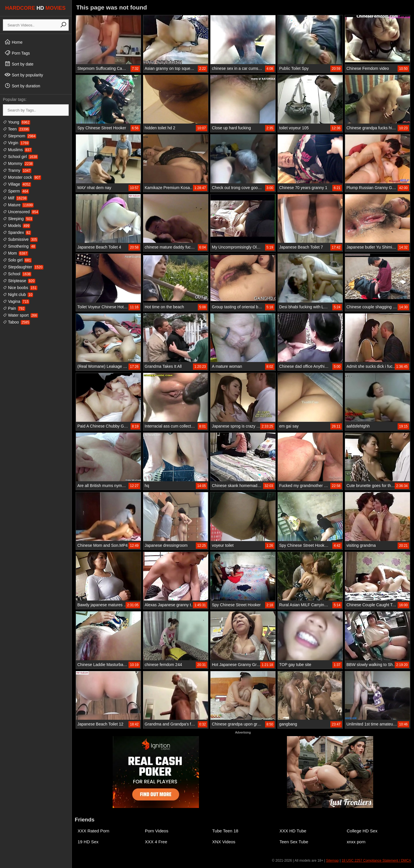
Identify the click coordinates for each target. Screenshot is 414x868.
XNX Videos (224, 842)
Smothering (19, 246)
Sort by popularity (24, 75)
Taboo (16, 322)
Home (13, 42)
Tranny (17, 170)
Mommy (18, 163)
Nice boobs (20, 288)
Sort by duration (22, 86)
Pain (14, 308)
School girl (20, 157)
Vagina (16, 301)
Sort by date (19, 64)
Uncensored (21, 212)
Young (17, 122)
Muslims (17, 150)
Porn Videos (157, 831)
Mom (16, 253)
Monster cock (22, 177)
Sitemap (332, 861)
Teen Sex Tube (294, 842)
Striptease (19, 281)
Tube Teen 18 (225, 831)
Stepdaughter (23, 267)
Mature (18, 205)
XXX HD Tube (293, 831)
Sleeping (18, 219)
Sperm (16, 191)
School (17, 274)
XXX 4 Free (156, 842)
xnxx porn (356, 842)
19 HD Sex (88, 842)
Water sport (20, 315)
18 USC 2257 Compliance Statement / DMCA (376, 861)
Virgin (16, 143)
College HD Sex (362, 831)
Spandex (17, 232)
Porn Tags (17, 53)
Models (17, 226)
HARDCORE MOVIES (35, 8)
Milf (15, 198)
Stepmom (20, 136)
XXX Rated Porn (93, 831)
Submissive (20, 239)
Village (17, 184)
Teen (16, 129)
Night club (18, 295)
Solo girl (17, 260)
